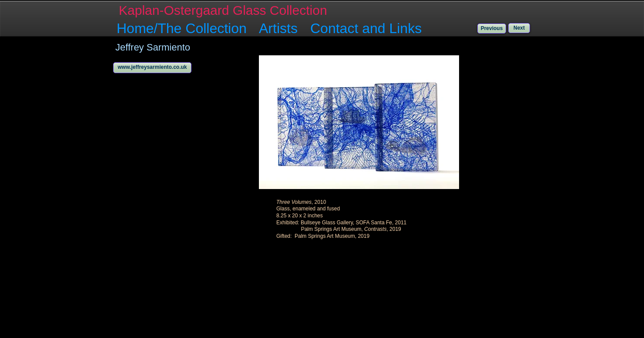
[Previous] (492, 29)
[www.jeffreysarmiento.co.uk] (152, 68)
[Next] (519, 28)
